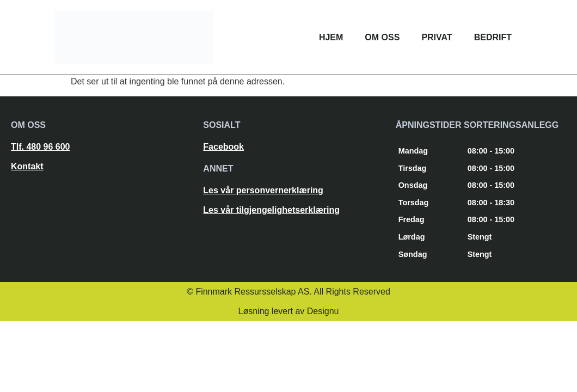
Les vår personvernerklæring (263, 190)
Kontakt (27, 166)
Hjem (331, 37)
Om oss (382, 37)
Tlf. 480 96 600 (41, 147)
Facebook (223, 147)
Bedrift (493, 37)
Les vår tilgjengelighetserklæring (271, 210)
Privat (437, 37)
